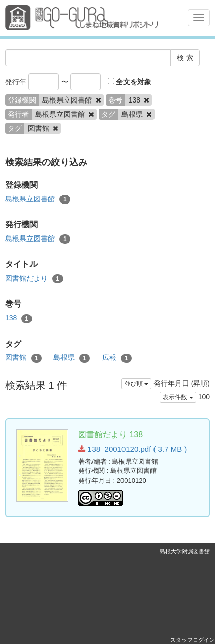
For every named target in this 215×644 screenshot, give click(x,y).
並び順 (136, 384)
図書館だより (34, 279)
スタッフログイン (193, 640)
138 (19, 318)
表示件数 (178, 397)
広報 (117, 358)
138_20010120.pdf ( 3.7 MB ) (132, 449)
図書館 (23, 358)
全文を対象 (130, 82)
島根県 (72, 358)
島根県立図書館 (38, 199)
